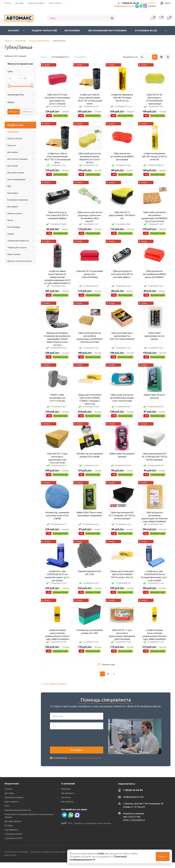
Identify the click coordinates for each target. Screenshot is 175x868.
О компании (68, 789)
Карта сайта (10, 861)
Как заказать (68, 807)
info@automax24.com (133, 803)
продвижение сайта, (94, 829)
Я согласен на (77, 761)
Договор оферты (13, 827)
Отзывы (9, 831)
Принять (163, 856)
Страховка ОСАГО (14, 844)
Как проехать (68, 799)
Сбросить (27, 112)
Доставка (9, 799)
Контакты (66, 803)
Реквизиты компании (134, 819)
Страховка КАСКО (13, 840)
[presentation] (73, 741)
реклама (107, 829)
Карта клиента (12, 807)
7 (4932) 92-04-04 (133, 796)
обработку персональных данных (84, 761)
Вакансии (66, 795)
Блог (7, 812)
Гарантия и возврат (14, 803)
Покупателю (12, 789)
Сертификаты (12, 835)
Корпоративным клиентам (18, 816)
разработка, (79, 829)
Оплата (8, 795)
